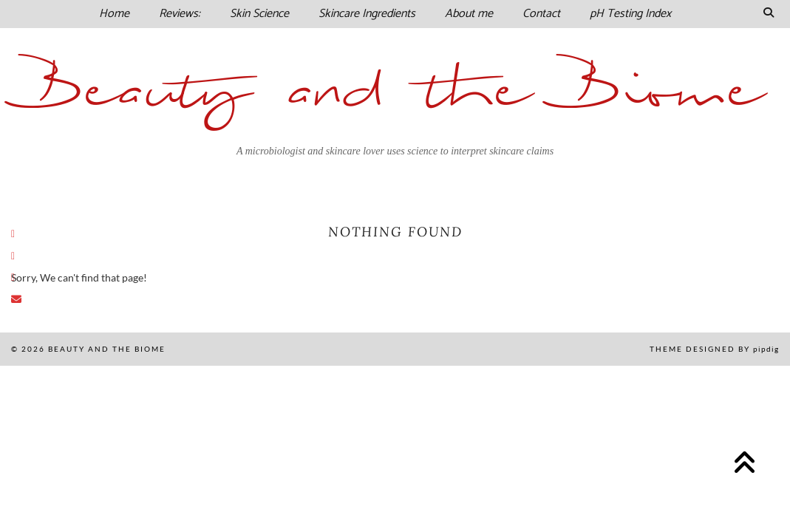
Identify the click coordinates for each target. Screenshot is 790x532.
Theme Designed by (714, 349)
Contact (541, 14)
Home (114, 14)
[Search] (769, 14)
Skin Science (259, 14)
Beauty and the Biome (395, 92)
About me (469, 14)
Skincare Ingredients (367, 14)
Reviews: (180, 14)
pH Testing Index (630, 14)
